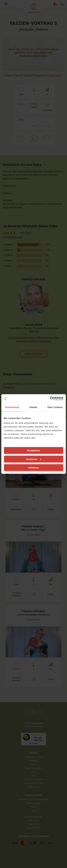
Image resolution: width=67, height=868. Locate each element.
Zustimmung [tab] (12, 407)
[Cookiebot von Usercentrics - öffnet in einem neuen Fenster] (50, 399)
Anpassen (34, 459)
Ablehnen (33, 468)
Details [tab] (34, 407)
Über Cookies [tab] (55, 407)
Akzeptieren (33, 450)
